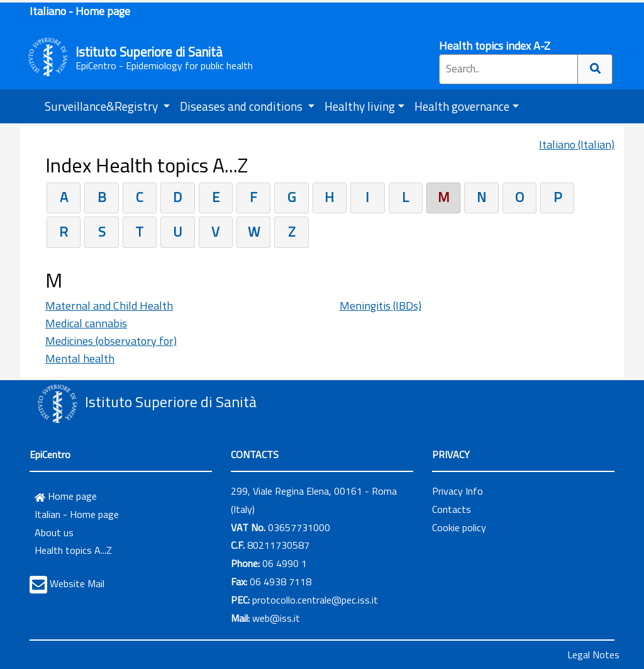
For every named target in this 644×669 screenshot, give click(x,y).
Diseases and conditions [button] (242, 106)
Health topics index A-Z (495, 46)
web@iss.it (276, 618)
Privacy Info (458, 491)
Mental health (80, 358)
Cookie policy (459, 527)
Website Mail (77, 583)
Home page (66, 496)
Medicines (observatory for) (111, 341)
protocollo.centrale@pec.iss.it (315, 600)
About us (54, 532)
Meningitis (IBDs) (380, 306)
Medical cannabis (86, 323)
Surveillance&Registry (103, 106)
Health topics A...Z (73, 550)
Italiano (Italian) (577, 144)
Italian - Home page (77, 514)
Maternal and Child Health (109, 306)
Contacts (452, 509)
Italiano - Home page (80, 11)
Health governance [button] (462, 106)
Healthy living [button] (360, 106)
